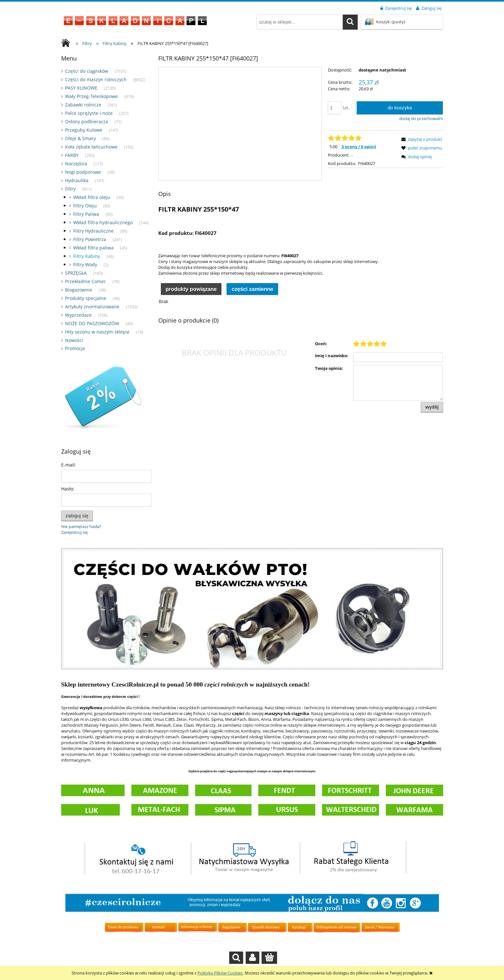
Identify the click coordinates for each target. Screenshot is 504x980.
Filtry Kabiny (87, 256)
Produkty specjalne (86, 298)
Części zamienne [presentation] (252, 289)
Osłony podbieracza (87, 121)
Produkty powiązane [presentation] (191, 289)
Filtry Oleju (85, 206)
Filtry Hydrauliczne (93, 231)
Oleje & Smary (80, 138)
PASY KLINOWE (81, 88)
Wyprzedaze (78, 315)
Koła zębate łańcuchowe (91, 147)
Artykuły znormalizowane (92, 307)
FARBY (72, 155)
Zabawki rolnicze (83, 105)
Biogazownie (79, 290)
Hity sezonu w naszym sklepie (97, 332)
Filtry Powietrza (90, 239)
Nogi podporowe (83, 172)
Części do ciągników (87, 71)
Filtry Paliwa (86, 214)
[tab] (191, 288)
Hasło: (68, 489)
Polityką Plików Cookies (220, 973)
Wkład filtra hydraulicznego (103, 222)
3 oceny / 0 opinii (359, 147)
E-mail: (69, 465)
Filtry (70, 189)
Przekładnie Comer (85, 281)
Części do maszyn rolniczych (96, 79)
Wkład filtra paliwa (93, 248)
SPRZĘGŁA (76, 273)
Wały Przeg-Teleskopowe (91, 96)
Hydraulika (77, 180)
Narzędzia (76, 164)
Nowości (74, 340)
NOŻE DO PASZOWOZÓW (92, 323)
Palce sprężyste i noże (89, 113)
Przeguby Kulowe (84, 130)
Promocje (75, 348)
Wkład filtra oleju (92, 197)
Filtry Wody (85, 264)
